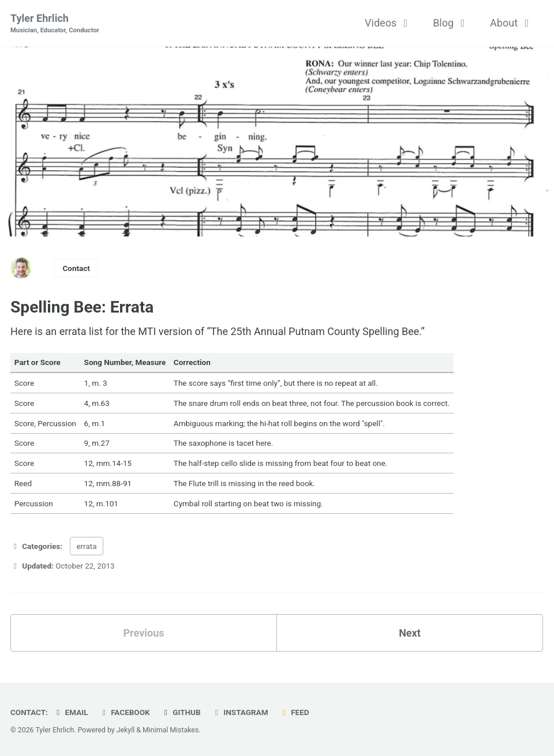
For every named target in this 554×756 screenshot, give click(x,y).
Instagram (240, 712)
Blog (451, 23)
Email (70, 712)
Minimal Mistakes (171, 730)
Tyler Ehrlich (55, 24)
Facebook (125, 712)
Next (410, 633)
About (512, 23)
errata (86, 546)
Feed (294, 712)
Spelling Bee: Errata (82, 307)
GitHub (181, 712)
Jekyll (126, 730)
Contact (76, 268)
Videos (388, 23)
